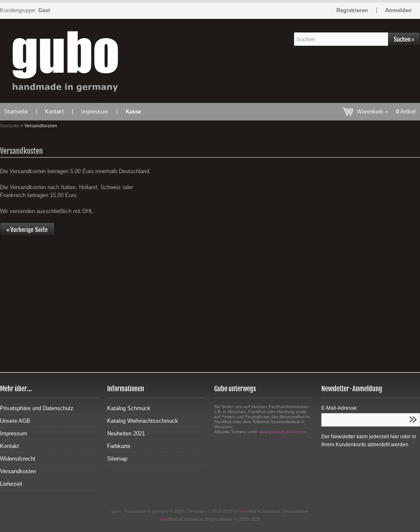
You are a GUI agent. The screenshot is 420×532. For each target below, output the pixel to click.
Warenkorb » (386, 112)
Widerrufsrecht (18, 459)
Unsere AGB (15, 421)
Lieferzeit (11, 484)
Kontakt (54, 112)
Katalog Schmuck (129, 408)
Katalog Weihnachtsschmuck (143, 421)
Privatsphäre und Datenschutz (37, 408)
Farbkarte (119, 446)
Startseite (16, 112)
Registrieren (352, 10)
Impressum (95, 112)
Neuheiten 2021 (126, 433)
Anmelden (398, 10)
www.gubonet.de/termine (283, 432)
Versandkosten (18, 471)
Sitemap (117, 459)
